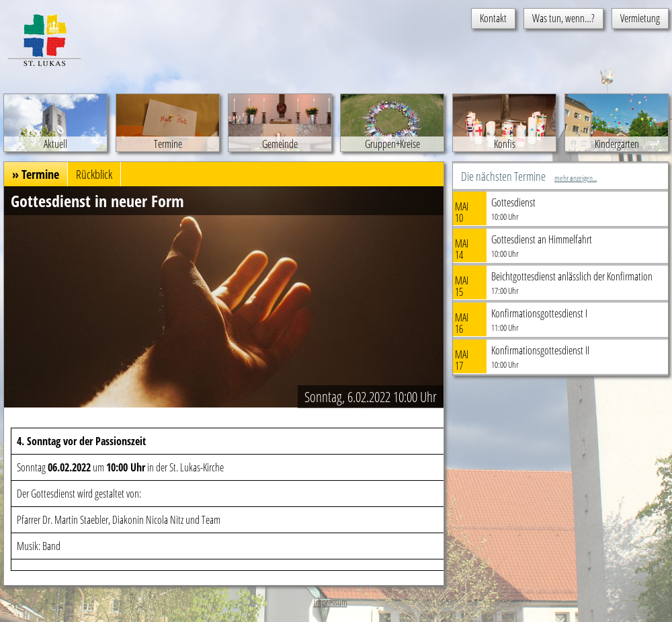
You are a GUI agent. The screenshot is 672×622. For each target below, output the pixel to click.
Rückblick (94, 174)
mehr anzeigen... (576, 178)
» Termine (36, 174)
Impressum (331, 602)
